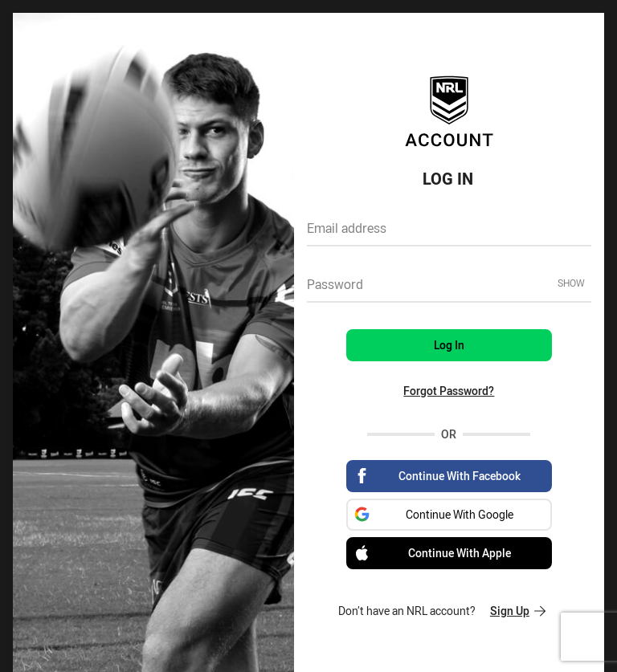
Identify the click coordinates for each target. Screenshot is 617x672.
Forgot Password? (449, 391)
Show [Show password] (571, 283)
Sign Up (518, 611)
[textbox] (449, 234)
